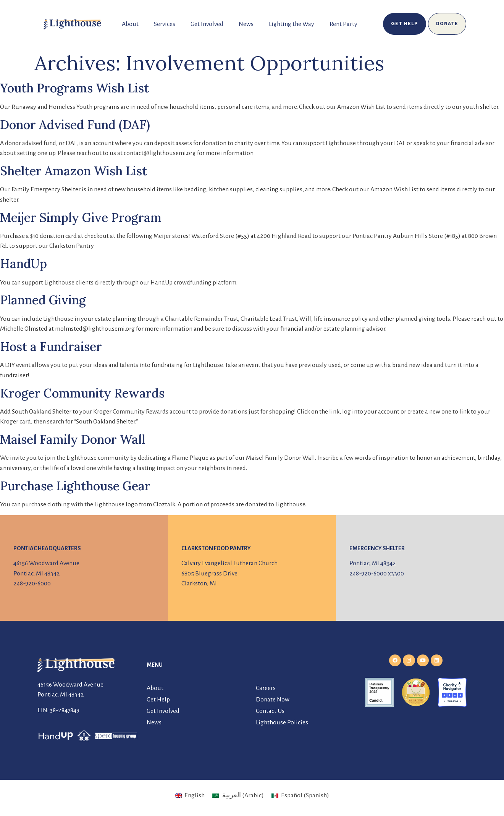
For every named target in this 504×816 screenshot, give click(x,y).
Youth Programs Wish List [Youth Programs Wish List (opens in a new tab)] (74, 88)
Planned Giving (43, 300)
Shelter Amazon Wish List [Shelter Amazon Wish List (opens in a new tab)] (73, 171)
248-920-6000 (32, 583)
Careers (266, 688)
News (246, 24)
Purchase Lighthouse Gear (75, 486)
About (130, 24)
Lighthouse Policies (282, 722)
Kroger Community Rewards (82, 393)
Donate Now (273, 700)
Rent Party (343, 24)
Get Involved (207, 24)
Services (165, 24)
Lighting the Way (292, 24)
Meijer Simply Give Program (81, 217)
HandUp (23, 264)
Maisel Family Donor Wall (73, 439)
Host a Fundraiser (51, 347)
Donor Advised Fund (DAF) (75, 125)
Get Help (158, 700)
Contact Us (270, 711)
